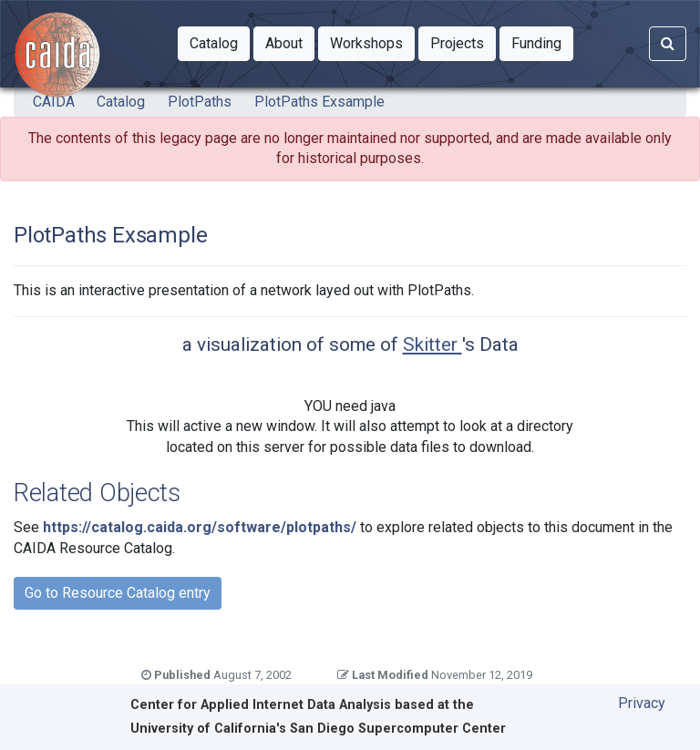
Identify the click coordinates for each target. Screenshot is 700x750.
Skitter (432, 344)
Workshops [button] (372, 42)
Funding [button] (542, 42)
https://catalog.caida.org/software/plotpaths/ (200, 527)
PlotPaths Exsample (319, 102)
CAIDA (54, 102)
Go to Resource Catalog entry (118, 593)
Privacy (642, 703)
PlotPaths (200, 102)
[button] (214, 44)
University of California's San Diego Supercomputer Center (318, 729)
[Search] (668, 44)
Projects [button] (463, 42)
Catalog (121, 102)
